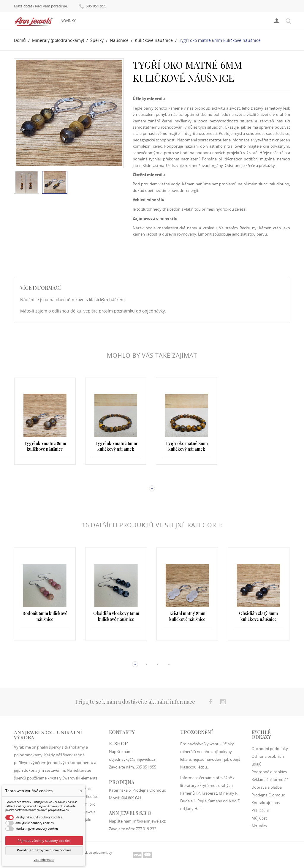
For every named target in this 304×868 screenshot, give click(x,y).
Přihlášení (260, 810)
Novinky (68, 21)
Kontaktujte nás (266, 803)
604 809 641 (131, 798)
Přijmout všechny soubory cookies (44, 841)
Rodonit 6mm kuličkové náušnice (45, 616)
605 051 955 (93, 6)
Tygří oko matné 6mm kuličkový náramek (116, 446)
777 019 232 (146, 829)
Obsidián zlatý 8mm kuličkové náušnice (258, 616)
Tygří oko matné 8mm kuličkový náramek (187, 446)
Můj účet (259, 818)
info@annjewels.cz (149, 821)
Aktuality (259, 826)
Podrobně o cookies (269, 772)
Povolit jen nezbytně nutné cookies (44, 850)
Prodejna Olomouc (268, 795)
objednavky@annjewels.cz (132, 759)
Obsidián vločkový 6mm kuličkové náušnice (116, 616)
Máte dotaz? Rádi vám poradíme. (41, 6)
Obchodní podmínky (270, 749)
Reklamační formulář (270, 779)
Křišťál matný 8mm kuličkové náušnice (187, 616)
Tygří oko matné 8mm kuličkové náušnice (45, 446)
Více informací (44, 860)
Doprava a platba (267, 787)
